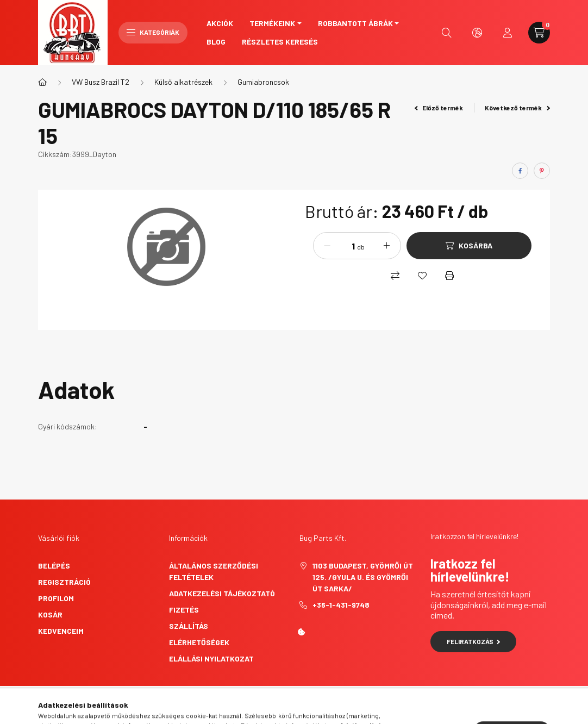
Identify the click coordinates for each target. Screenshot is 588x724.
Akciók (220, 23)
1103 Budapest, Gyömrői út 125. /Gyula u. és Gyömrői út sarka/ (363, 577)
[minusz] (327, 246)
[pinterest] (542, 171)
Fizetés (184, 610)
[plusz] (387, 246)
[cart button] (539, 33)
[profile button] (508, 33)
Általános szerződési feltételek (214, 571)
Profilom (56, 598)
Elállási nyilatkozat (211, 659)
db (361, 247)
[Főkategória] (42, 82)
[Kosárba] (469, 246)
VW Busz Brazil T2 (101, 82)
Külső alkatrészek (183, 82)
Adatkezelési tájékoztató (222, 593)
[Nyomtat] (449, 276)
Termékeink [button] (272, 23)
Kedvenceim (61, 631)
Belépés (54, 566)
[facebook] (520, 171)
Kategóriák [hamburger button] (153, 32)
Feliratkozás (474, 641)
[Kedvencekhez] (422, 276)
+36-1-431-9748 (341, 605)
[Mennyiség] (345, 246)
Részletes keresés (280, 42)
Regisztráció (64, 582)
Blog (216, 42)
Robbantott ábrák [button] (355, 23)
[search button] (447, 33)
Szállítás (189, 626)
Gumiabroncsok (263, 82)
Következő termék (517, 108)
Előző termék (439, 108)
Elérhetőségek (199, 642)
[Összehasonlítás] (395, 276)
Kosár (50, 614)
